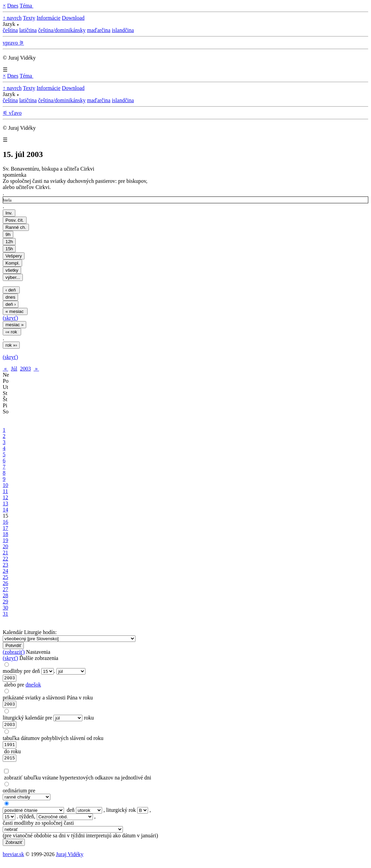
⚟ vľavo (12, 113)
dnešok (33, 686)
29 (5, 602)
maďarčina (99, 30)
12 (5, 497)
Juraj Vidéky (70, 859)
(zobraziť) (14, 652)
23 (5, 565)
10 (5, 485)
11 (5, 491)
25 (5, 577)
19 (5, 540)
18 (5, 534)
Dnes (13, 6)
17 (5, 528)
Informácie (48, 18)
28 (5, 595)
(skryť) (10, 318)
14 (5, 510)
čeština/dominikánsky (62, 30)
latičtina (28, 30)
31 (5, 614)
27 (5, 589)
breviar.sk (13, 859)
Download (73, 18)
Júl (14, 369)
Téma (27, 6)
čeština (10, 30)
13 (5, 503)
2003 (26, 369)
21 (5, 553)
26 (5, 583)
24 (5, 571)
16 (5, 522)
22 (5, 559)
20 (5, 546)
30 (5, 608)
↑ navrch (12, 18)
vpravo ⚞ (13, 43)
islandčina (123, 30)
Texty (29, 18)
